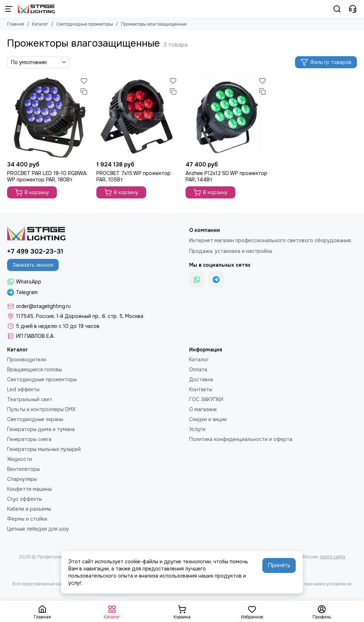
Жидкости (20, 459)
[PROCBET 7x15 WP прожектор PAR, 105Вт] (137, 116)
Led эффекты (23, 389)
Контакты (201, 389)
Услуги (197, 429)
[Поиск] (337, 9)
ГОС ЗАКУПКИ (206, 399)
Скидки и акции (208, 419)
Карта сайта (333, 557)
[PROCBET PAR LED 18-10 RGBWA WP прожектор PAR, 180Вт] (48, 116)
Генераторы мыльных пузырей (44, 449)
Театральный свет (30, 399)
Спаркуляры (22, 479)
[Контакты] (353, 9)
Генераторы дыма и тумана (41, 429)
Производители (27, 360)
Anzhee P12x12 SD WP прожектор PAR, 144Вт (226, 176)
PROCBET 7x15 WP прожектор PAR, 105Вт (133, 176)
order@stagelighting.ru (43, 306)
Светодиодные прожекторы (85, 24)
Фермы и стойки (27, 519)
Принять (279, 565)
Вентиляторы (23, 469)
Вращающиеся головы (34, 370)
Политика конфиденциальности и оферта (241, 439)
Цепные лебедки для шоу (38, 529)
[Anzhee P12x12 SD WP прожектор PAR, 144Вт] (227, 116)
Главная (16, 24)
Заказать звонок (33, 265)
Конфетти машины (30, 489)
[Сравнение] (84, 91)
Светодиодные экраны (35, 419)
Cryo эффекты (25, 499)
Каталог (40, 24)
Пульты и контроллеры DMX (41, 409)
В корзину (32, 192)
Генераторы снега (29, 439)
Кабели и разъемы (29, 509)
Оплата (198, 370)
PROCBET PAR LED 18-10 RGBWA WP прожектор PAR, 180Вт (47, 176)
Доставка (201, 379)
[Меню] (9, 9)
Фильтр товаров (326, 62)
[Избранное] (84, 81)
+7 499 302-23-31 (35, 251)
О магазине (203, 409)
